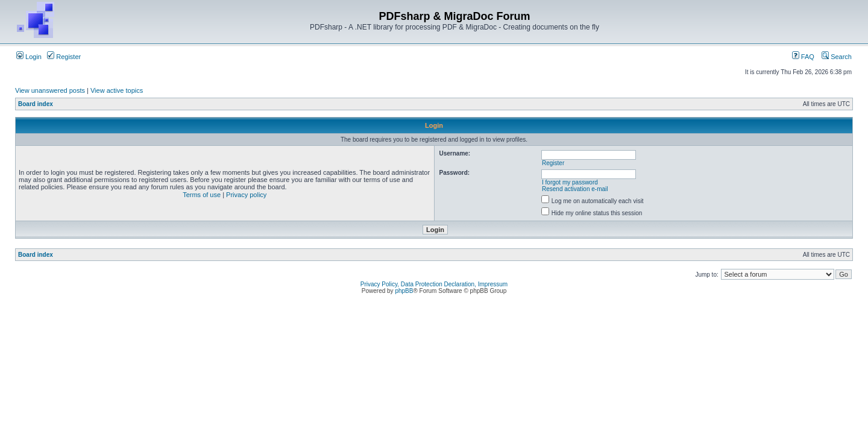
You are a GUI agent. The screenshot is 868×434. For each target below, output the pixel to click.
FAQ (803, 57)
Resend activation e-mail (575, 189)
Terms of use (202, 195)
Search (837, 57)
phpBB (404, 291)
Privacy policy (246, 195)
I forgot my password (570, 182)
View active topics (117, 90)
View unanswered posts (50, 90)
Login (29, 57)
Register (64, 57)
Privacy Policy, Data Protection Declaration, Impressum (434, 284)
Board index (36, 104)
